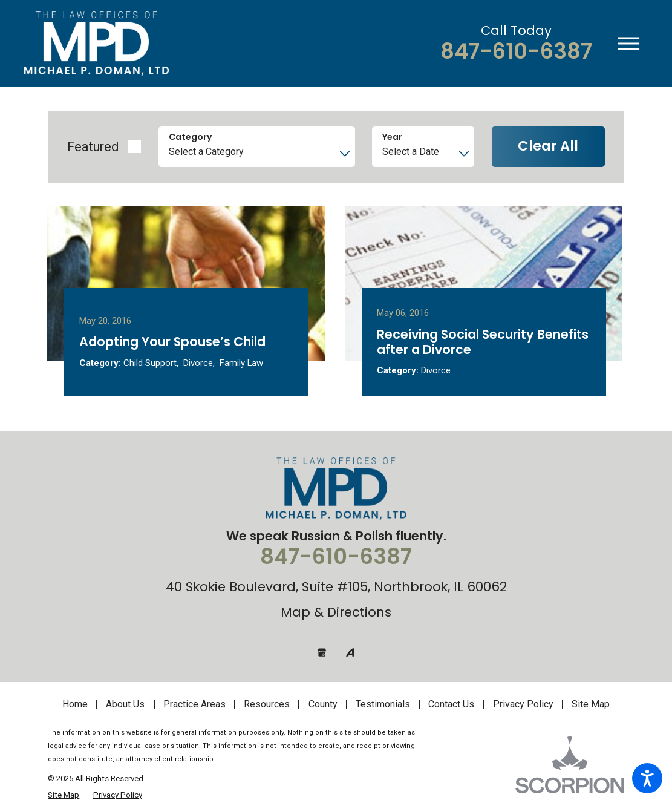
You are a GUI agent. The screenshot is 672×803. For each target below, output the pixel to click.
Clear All (548, 146)
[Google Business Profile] (322, 652)
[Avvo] (350, 652)
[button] (647, 778)
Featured (93, 147)
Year (392, 137)
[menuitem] (79, 704)
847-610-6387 (516, 52)
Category (190, 137)
